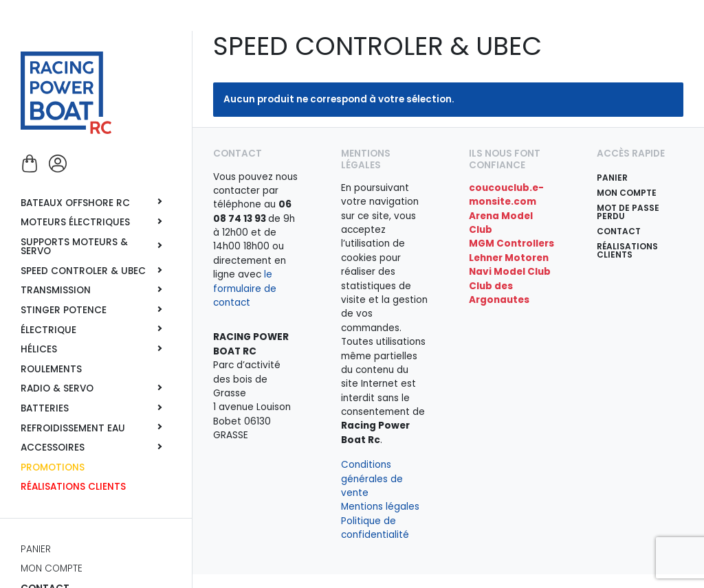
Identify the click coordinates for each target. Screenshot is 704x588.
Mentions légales (380, 507)
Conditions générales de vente (372, 479)
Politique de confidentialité (375, 528)
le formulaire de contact (245, 289)
